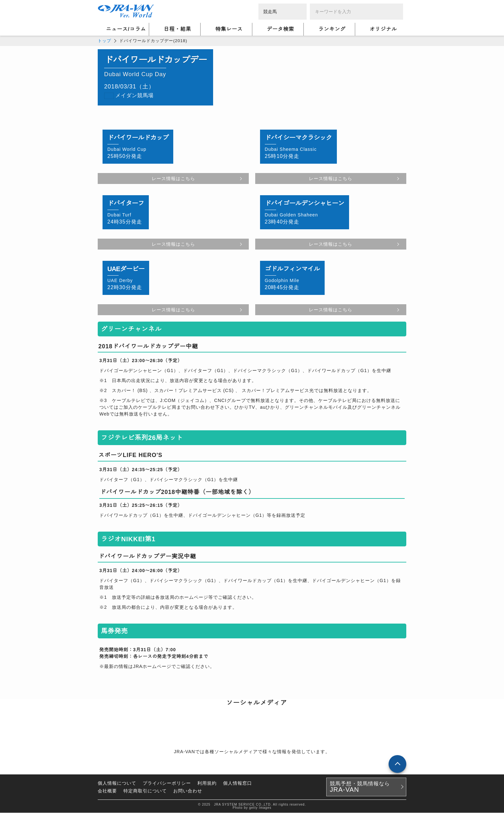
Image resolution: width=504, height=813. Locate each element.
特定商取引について (145, 791)
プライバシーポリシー (167, 783)
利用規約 (207, 783)
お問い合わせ (188, 791)
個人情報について (117, 783)
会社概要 (107, 791)
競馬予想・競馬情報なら (360, 787)
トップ (104, 41)
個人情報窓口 (238, 783)
